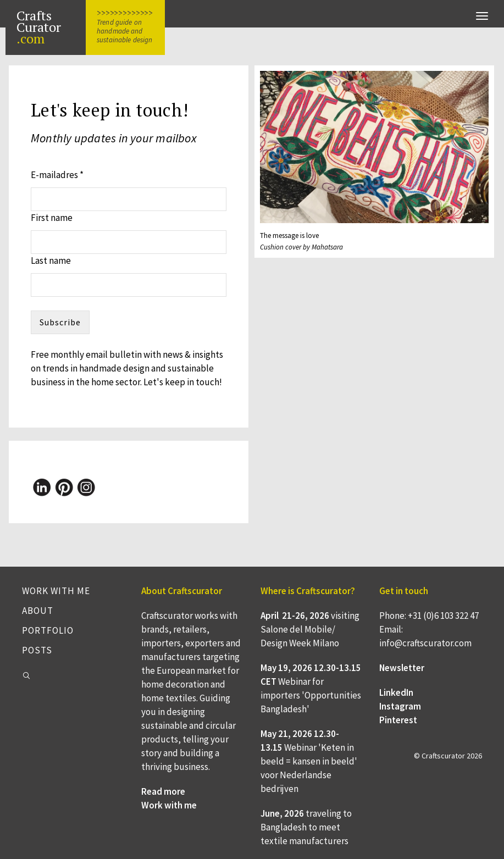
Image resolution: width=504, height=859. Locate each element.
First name (52, 218)
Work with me (56, 591)
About (38, 611)
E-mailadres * (57, 175)
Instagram (400, 706)
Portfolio (48, 630)
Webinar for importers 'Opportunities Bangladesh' (311, 695)
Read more (163, 791)
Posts (37, 650)
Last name (51, 261)
